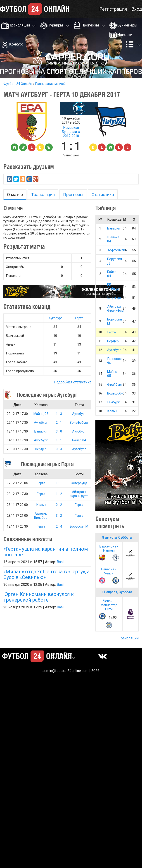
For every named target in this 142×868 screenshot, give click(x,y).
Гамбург (113, 402)
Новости (125, 35)
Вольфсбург (79, 423)
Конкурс (17, 44)
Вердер (41, 449)
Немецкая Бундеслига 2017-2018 (71, 132)
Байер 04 (79, 440)
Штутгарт (114, 298)
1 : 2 (59, 494)
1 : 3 (59, 414)
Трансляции (20, 25)
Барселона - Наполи (109, 548)
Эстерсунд (79, 483)
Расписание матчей (50, 84)
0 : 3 (59, 449)
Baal (60, 562)
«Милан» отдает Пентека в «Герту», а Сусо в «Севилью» (47, 574)
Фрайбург (115, 385)
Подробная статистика (73, 382)
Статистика (103, 195)
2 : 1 (59, 423)
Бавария (41, 431)
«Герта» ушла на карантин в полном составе (46, 552)
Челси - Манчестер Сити (109, 605)
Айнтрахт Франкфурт (79, 494)
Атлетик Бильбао (41, 516)
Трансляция (43, 195)
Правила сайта (61, 654)
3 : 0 (59, 431)
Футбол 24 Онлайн (18, 84)
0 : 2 (59, 505)
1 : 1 (59, 440)
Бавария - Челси (109, 571)
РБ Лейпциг (114, 287)
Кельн (41, 505)
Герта (79, 318)
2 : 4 (59, 526)
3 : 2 (59, 516)
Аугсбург (55, 318)
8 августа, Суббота (117, 538)
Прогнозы (90, 25)
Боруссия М (79, 526)
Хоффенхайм (117, 250)
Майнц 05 (41, 414)
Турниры (56, 25)
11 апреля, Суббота (117, 592)
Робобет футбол (63, 658)
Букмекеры (127, 25)
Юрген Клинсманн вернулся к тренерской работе (39, 597)
